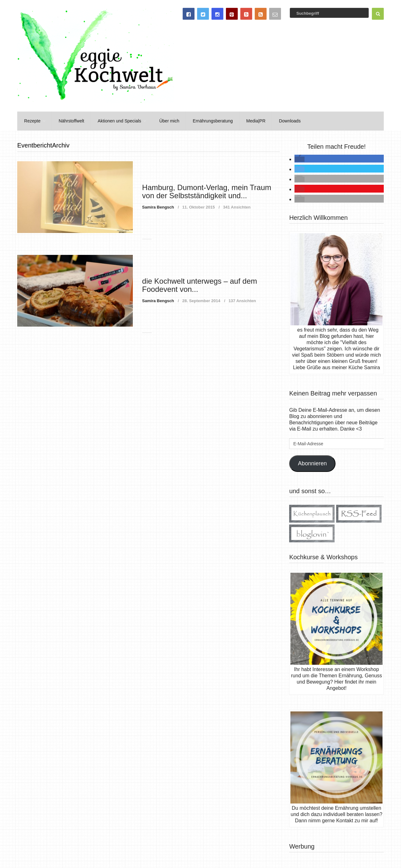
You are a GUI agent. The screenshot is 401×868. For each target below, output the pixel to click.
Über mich (167, 121)
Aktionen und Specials (118, 121)
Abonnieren (312, 463)
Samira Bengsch (158, 207)
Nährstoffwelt (70, 121)
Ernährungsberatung (210, 121)
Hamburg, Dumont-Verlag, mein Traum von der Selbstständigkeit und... (207, 191)
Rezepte (32, 121)
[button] (299, 159)
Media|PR (252, 121)
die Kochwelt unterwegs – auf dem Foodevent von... (200, 284)
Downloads (285, 121)
